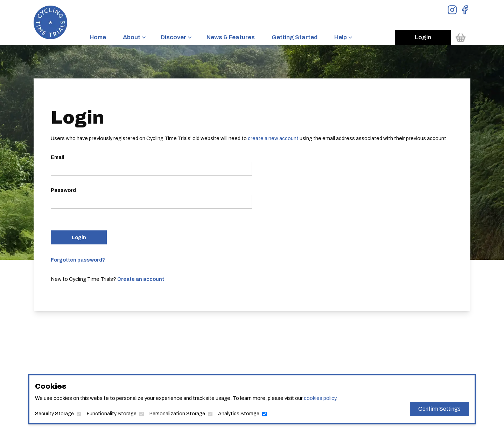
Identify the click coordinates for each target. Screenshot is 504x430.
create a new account (273, 138)
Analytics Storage (239, 414)
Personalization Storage (177, 414)
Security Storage (54, 414)
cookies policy (320, 398)
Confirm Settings (439, 409)
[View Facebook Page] (465, 10)
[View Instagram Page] (452, 10)
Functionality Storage (112, 414)
